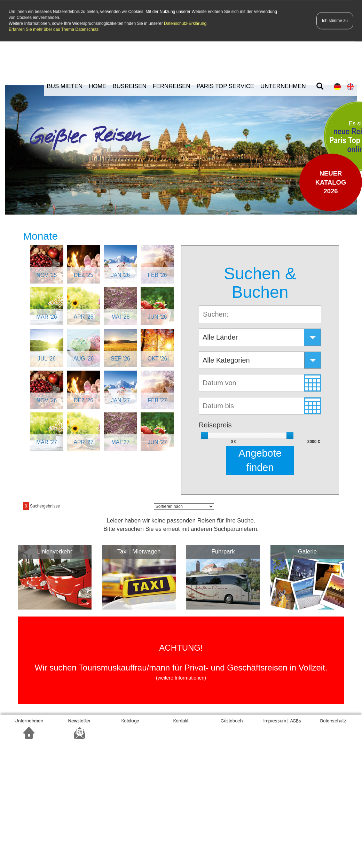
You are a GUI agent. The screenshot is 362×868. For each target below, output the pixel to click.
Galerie (307, 551)
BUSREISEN (130, 85)
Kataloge (130, 720)
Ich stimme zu (335, 20)
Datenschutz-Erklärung (185, 23)
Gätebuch (232, 720)
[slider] (204, 434)
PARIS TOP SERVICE (225, 85)
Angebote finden (260, 459)
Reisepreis (215, 424)
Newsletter (80, 720)
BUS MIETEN (65, 85)
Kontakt (181, 720)
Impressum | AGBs (282, 720)
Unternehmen (29, 720)
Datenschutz (333, 720)
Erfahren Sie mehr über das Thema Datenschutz (54, 29)
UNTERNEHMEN (283, 85)
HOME (97, 85)
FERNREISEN (172, 85)
